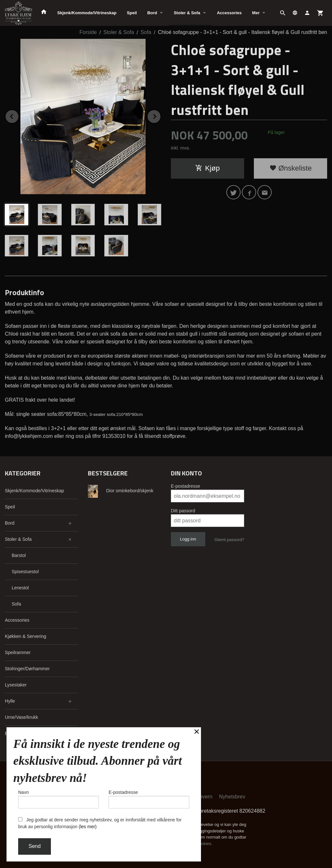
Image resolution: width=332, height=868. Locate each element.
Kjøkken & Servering (26, 636)
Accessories (229, 13)
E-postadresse (185, 486)
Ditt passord (183, 511)
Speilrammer (18, 652)
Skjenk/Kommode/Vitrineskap (87, 13)
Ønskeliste (291, 168)
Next (161, 115)
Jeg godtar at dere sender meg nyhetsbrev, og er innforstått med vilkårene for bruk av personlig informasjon (100, 823)
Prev (19, 115)
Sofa (16, 604)
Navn (59, 799)
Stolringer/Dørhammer (27, 669)
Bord (152, 13)
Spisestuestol (25, 572)
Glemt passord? (229, 540)
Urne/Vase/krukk (21, 717)
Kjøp (207, 168)
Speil (132, 13)
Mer (256, 13)
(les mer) (88, 827)
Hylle (10, 701)
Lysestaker (16, 685)
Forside (88, 32)
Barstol (19, 555)
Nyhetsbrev (232, 797)
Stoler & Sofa (187, 13)
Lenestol (20, 588)
